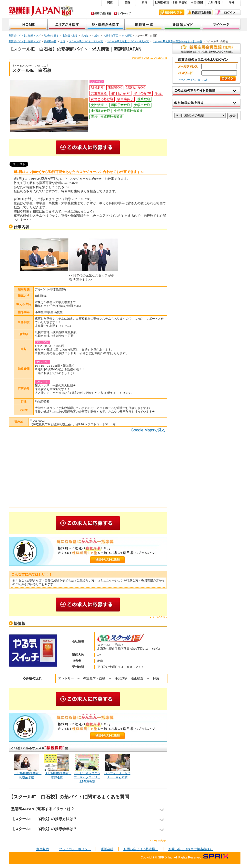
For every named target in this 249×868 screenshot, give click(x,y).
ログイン (228, 12)
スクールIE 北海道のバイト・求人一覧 (128, 41)
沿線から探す (105, 25)
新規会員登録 (200, 12)
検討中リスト (172, 12)
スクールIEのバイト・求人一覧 (86, 41)
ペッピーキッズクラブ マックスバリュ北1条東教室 (87, 777)
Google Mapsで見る (148, 430)
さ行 (63, 41)
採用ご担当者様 (101, 13)
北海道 (85, 36)
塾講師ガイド (183, 25)
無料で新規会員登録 (206, 49)
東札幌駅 (127, 36)
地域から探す (67, 25)
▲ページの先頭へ (159, 617)
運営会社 (107, 849)
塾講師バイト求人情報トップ (25, 36)
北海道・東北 (70, 36)
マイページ (221, 25)
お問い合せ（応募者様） (141, 849)
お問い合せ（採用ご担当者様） (190, 849)
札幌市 (96, 36)
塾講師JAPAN (28, 25)
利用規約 (43, 849)
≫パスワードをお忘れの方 (193, 80)
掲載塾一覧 (144, 25)
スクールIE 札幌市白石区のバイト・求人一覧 (177, 41)
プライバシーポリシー (75, 849)
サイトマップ (122, 13)
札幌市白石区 (111, 36)
